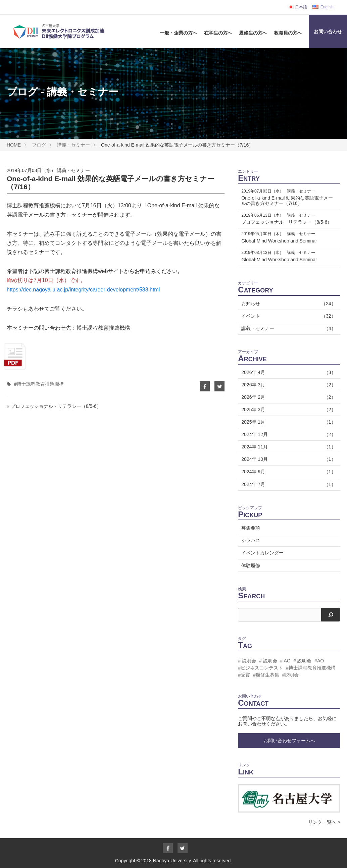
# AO (285, 661)
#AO (319, 661)
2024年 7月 (287, 484)
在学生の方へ (218, 33)
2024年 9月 (287, 472)
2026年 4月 (287, 372)
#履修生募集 (266, 675)
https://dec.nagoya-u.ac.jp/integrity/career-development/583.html (83, 290)
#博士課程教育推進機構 (39, 384)
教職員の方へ (288, 33)
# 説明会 (247, 661)
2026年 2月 (287, 397)
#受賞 (244, 675)
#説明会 (291, 675)
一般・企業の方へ (179, 33)
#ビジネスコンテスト (260, 668)
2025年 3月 (287, 410)
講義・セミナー (73, 145)
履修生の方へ (253, 33)
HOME (14, 145)
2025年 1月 (287, 422)
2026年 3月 (287, 385)
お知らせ (287, 304)
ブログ (39, 145)
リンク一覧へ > (324, 822)
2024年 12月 (287, 434)
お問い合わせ (328, 32)
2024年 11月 (287, 447)
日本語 (297, 7)
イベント (287, 316)
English (323, 7)
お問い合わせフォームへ (289, 741)
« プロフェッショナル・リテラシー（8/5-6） (54, 406)
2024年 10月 (287, 459)
